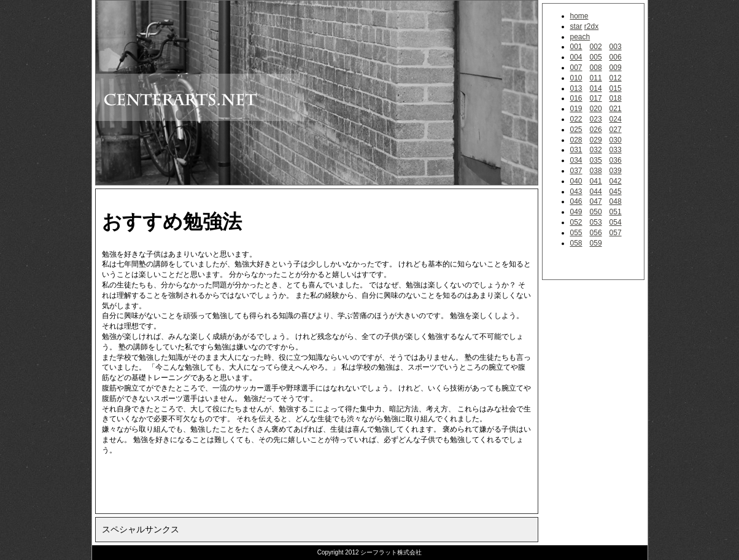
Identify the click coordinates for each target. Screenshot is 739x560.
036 (616, 160)
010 (576, 78)
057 (616, 233)
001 (576, 47)
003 (616, 47)
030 (616, 140)
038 (596, 171)
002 (596, 47)
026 (596, 130)
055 (576, 233)
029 (596, 140)
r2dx (591, 26)
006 (616, 57)
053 (596, 222)
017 (596, 98)
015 (616, 88)
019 (576, 109)
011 (596, 78)
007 (576, 68)
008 (596, 68)
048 (616, 201)
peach (580, 37)
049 (576, 212)
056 (596, 233)
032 (596, 150)
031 (576, 150)
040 (576, 181)
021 (616, 109)
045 (616, 192)
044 (596, 192)
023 (596, 119)
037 (576, 171)
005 (596, 57)
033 (616, 150)
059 (596, 243)
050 (596, 212)
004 (576, 57)
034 (576, 160)
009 (616, 68)
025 (576, 130)
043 (576, 192)
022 (576, 119)
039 (616, 171)
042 (616, 181)
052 (576, 222)
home (579, 16)
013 (576, 88)
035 (596, 160)
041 (596, 181)
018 (616, 98)
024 (616, 119)
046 (576, 201)
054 (616, 222)
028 (576, 140)
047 (596, 201)
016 (576, 98)
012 (616, 78)
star (576, 26)
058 (576, 243)
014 (596, 88)
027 (616, 130)
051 (616, 212)
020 (596, 109)
